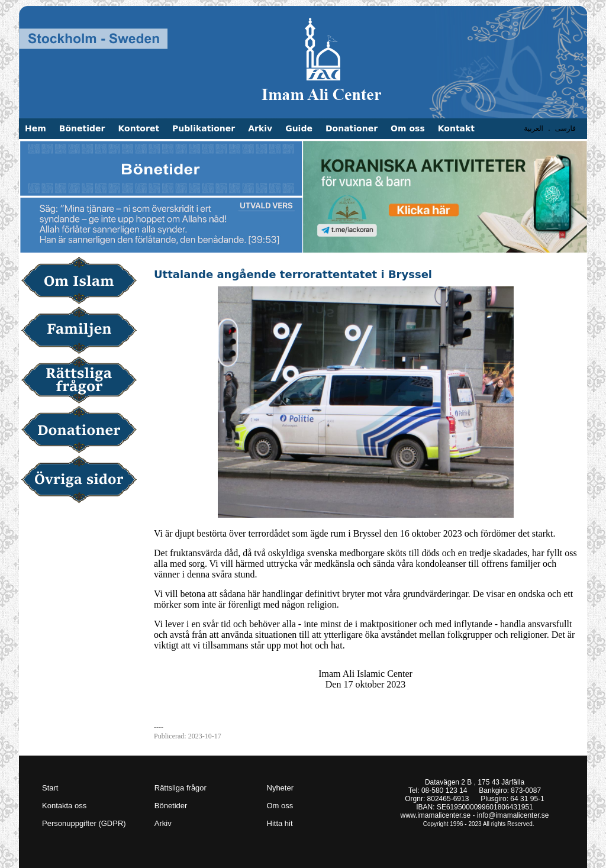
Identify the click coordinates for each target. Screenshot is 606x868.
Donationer (352, 128)
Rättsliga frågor (83, 381)
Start (50, 788)
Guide (299, 128)
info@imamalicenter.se (513, 815)
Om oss (408, 128)
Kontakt (456, 128)
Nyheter (281, 788)
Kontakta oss (64, 806)
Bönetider (82, 128)
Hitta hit (280, 823)
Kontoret (138, 128)
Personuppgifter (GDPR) (84, 823)
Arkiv (260, 128)
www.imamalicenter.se (436, 815)
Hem (36, 128)
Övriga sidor (83, 480)
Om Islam (83, 282)
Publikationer (204, 128)
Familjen (83, 331)
